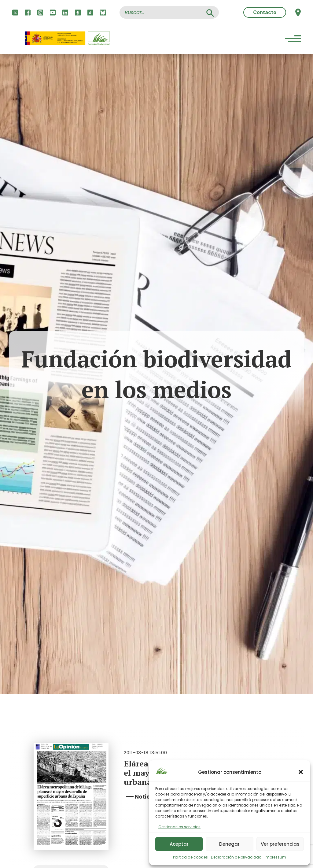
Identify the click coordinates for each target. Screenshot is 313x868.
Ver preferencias (280, 844)
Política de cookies (190, 857)
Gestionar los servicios (179, 827)
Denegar (229, 844)
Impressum (275, 857)
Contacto (265, 12)
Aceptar (179, 844)
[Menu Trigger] (293, 40)
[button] (301, 772)
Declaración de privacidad (236, 857)
